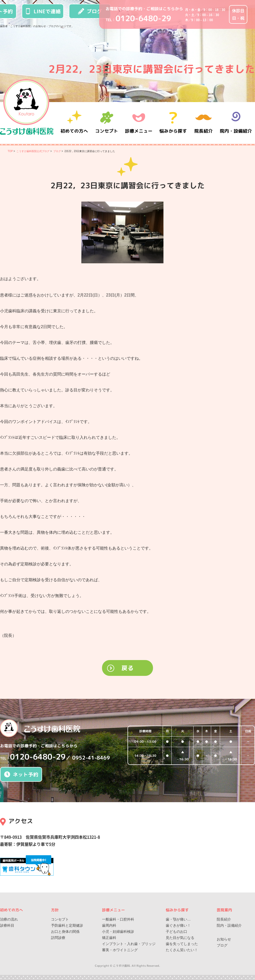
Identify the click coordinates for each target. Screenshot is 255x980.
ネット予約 (21, 774)
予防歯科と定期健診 (67, 925)
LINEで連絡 (43, 11)
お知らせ (224, 939)
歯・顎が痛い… (178, 919)
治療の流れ (9, 919)
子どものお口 (176, 932)
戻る (127, 668)
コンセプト (60, 919)
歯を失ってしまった (182, 944)
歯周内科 (109, 925)
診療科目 (7, 925)
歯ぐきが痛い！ (178, 925)
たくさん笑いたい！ (182, 950)
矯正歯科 (109, 938)
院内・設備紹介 (236, 123)
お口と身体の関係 (65, 932)
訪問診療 (58, 938)
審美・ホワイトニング (120, 950)
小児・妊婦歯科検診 (118, 932)
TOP (10, 151)
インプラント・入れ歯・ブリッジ (129, 944)
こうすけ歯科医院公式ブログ (33, 151)
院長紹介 (204, 123)
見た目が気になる (180, 938)
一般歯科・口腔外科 (118, 919)
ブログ (90, 11)
